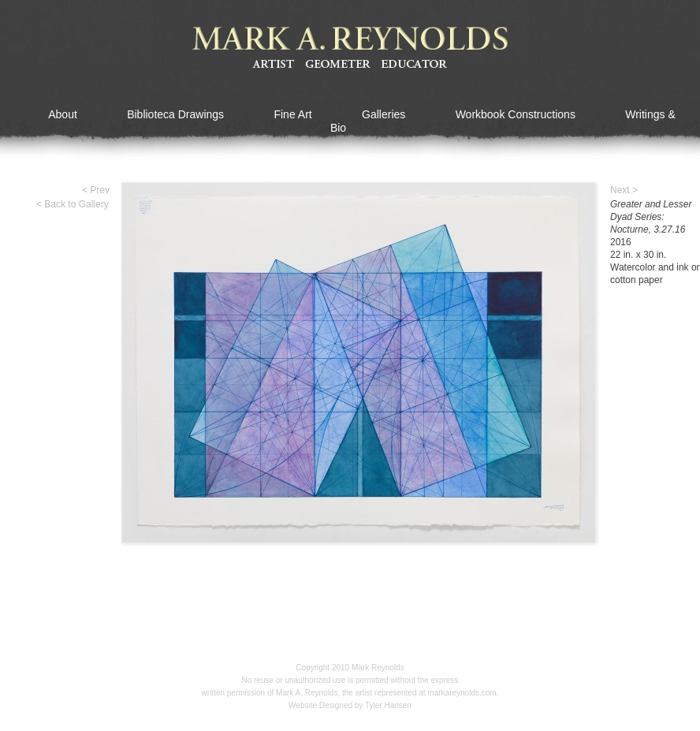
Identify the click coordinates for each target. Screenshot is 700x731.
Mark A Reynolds (350, 48)
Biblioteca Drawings (175, 114)
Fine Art (292, 114)
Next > (624, 190)
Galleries (384, 114)
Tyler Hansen (388, 705)
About (63, 114)
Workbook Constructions (516, 114)
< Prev (96, 190)
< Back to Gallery (73, 204)
